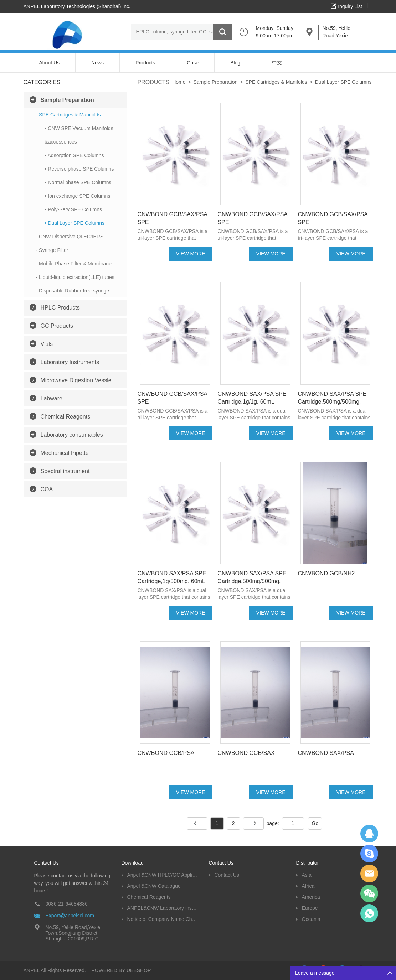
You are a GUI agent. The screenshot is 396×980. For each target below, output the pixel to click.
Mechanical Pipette (65, 453)
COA (47, 489)
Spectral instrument (65, 471)
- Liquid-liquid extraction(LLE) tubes (75, 277)
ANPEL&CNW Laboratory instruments (163, 908)
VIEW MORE (191, 254)
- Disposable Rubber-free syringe (73, 291)
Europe (310, 908)
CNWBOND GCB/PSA (166, 753)
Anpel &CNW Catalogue (154, 886)
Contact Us (227, 875)
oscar (369, 913)
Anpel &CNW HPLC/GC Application (163, 875)
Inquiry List (350, 6)
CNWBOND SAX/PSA (326, 753)
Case (193, 63)
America (311, 897)
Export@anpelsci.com (70, 916)
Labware (52, 398)
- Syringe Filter (52, 250)
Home (179, 82)
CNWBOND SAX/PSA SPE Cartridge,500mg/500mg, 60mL (332, 402)
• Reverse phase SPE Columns (79, 169)
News (97, 63)
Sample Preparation (67, 100)
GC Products (57, 326)
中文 (277, 63)
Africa (308, 886)
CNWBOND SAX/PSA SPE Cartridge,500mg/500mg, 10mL (252, 581)
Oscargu (369, 854)
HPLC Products (60, 308)
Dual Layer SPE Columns (343, 82)
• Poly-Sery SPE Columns (74, 209)
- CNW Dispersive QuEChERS (70, 237)
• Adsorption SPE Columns (74, 155)
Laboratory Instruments (70, 362)
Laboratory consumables (72, 435)
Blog (235, 63)
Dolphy (369, 834)
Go (315, 823)
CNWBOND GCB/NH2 (326, 573)
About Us (50, 63)
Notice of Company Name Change (163, 919)
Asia (307, 875)
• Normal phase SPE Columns (78, 182)
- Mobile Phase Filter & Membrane (74, 264)
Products (145, 63)
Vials (47, 344)
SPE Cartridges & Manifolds (276, 82)
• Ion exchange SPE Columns (78, 196)
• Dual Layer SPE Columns (75, 223)
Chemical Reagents (66, 417)
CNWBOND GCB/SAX (246, 753)
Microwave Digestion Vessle (76, 380)
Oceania (311, 919)
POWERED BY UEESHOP (121, 970)
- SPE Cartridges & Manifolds (68, 115)
